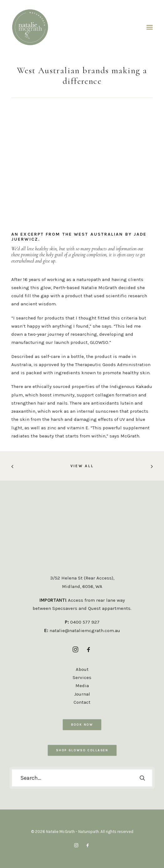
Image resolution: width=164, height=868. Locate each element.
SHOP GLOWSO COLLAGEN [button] (82, 750)
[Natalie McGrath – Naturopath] (30, 27)
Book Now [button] (82, 725)
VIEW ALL (82, 466)
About (82, 669)
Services (82, 677)
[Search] (82, 778)
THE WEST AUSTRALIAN (93, 234)
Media (82, 686)
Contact (82, 702)
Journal (82, 694)
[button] (150, 27)
